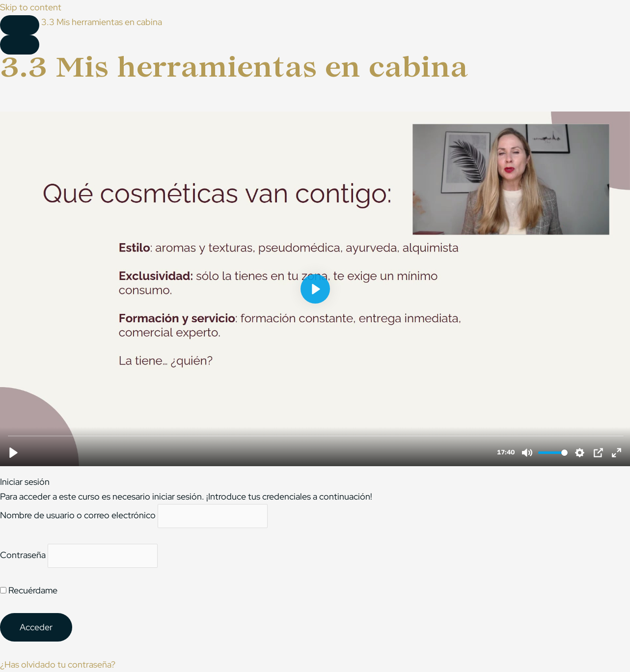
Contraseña (23, 555)
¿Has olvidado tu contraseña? (58, 664)
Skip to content (31, 7)
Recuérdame (29, 590)
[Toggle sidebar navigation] (20, 25)
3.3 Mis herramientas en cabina (102, 22)
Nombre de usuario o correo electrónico (78, 515)
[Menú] (20, 45)
